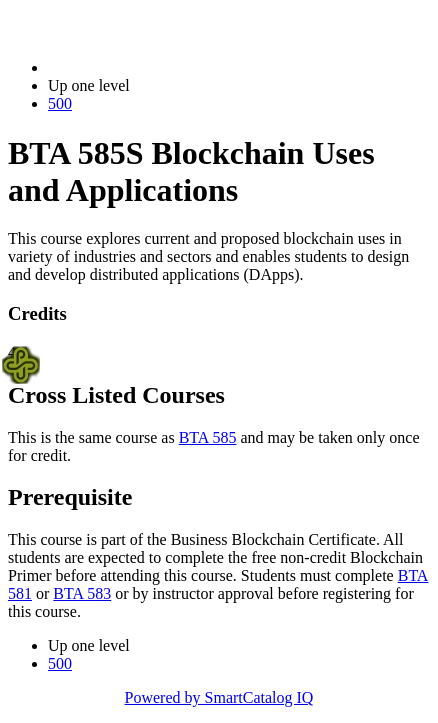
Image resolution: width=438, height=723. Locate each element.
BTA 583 (82, 593)
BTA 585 (208, 437)
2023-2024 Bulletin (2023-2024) (152, 67)
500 (60, 103)
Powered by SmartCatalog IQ (219, 697)
